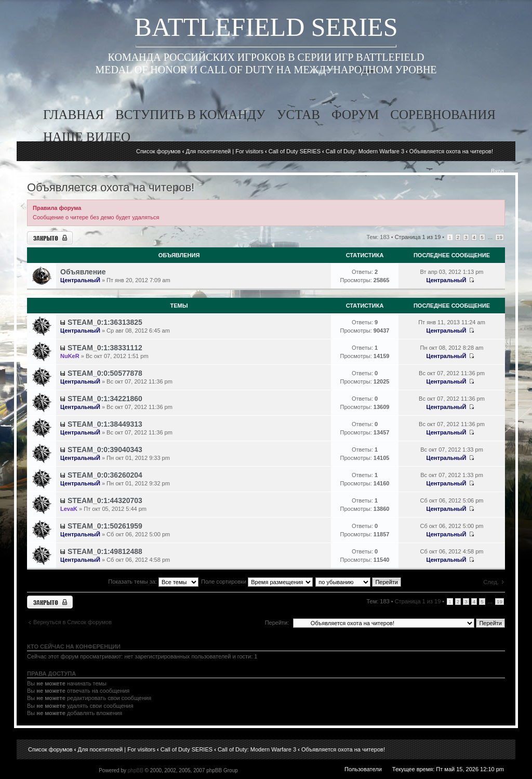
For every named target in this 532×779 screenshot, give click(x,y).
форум (355, 115)
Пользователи (363, 769)
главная (74, 115)
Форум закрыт (50, 238)
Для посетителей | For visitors (224, 151)
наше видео (87, 137)
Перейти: (277, 623)
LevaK (69, 509)
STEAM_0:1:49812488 (105, 551)
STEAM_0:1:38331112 (105, 348)
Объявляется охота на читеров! (451, 151)
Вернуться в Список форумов (72, 622)
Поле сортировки (257, 582)
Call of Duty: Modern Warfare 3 (365, 151)
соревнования (443, 115)
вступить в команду (190, 115)
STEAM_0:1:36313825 (105, 322)
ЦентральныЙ (80, 280)
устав (298, 115)
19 (500, 237)
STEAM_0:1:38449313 (105, 424)
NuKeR (70, 356)
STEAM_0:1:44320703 (105, 500)
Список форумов (158, 151)
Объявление (83, 272)
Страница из (418, 237)
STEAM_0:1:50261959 (105, 526)
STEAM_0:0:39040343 (105, 450)
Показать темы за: (153, 582)
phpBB (136, 770)
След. (491, 582)
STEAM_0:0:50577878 (105, 373)
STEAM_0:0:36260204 (105, 475)
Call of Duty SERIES (295, 151)
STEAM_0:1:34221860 (105, 399)
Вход (497, 171)
